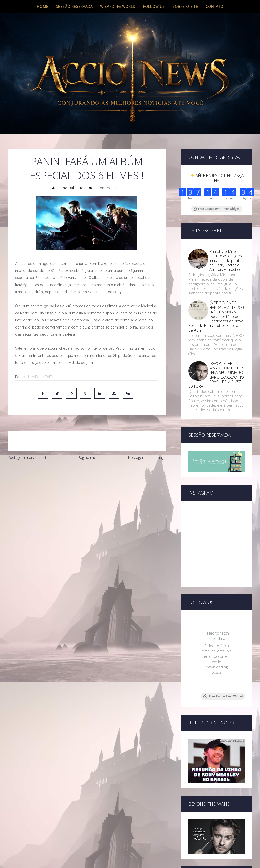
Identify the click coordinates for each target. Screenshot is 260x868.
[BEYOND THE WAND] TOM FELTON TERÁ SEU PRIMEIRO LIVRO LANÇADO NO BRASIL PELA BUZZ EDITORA (216, 375)
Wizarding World (118, 6)
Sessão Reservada (74, 6)
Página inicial (89, 457)
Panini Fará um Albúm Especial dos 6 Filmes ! (87, 168)
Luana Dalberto (70, 188)
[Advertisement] (86, 501)
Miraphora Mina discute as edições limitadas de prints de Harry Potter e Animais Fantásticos (226, 260)
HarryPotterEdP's (40, 377)
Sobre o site (185, 6)
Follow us (154, 6)
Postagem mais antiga (147, 457)
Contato (214, 6)
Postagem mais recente (28, 457)
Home (43, 6)
